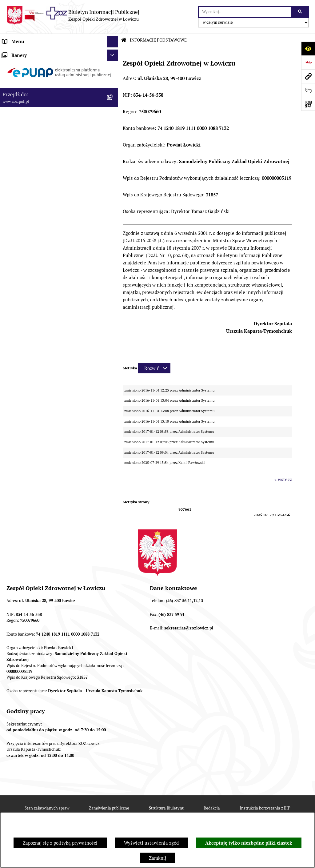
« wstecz (283, 479)
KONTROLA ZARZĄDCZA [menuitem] (29, 134)
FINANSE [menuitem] (12, 145)
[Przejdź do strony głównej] (73, 15)
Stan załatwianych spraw (47, 808)
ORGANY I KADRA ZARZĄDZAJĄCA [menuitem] (40, 88)
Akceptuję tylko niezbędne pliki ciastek (249, 843)
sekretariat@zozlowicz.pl (189, 628)
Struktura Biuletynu (167, 808)
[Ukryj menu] (113, 42)
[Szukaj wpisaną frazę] (300, 12)
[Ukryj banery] (113, 202)
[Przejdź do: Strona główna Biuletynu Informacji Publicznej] (124, 40)
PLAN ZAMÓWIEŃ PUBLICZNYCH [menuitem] (38, 185)
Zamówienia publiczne (109, 808)
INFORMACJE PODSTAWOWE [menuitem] (33, 53)
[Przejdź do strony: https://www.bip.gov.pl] (308, 62)
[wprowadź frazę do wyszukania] (245, 12)
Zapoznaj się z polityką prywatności (60, 843)
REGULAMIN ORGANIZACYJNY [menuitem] (35, 76)
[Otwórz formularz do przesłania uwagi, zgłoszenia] (308, 90)
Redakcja (212, 808)
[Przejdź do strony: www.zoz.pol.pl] (308, 76)
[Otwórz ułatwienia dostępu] (308, 48)
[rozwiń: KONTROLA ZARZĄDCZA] (114, 134)
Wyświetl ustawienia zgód (151, 843)
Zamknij (157, 858)
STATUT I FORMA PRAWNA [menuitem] (31, 64)
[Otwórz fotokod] (308, 104)
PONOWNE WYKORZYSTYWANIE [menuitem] (38, 157)
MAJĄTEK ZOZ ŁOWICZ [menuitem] (27, 122)
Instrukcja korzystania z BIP (265, 808)
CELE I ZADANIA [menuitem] (20, 111)
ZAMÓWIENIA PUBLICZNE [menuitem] (30, 173)
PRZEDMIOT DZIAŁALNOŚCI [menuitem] (33, 99)
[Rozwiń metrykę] (154, 368)
